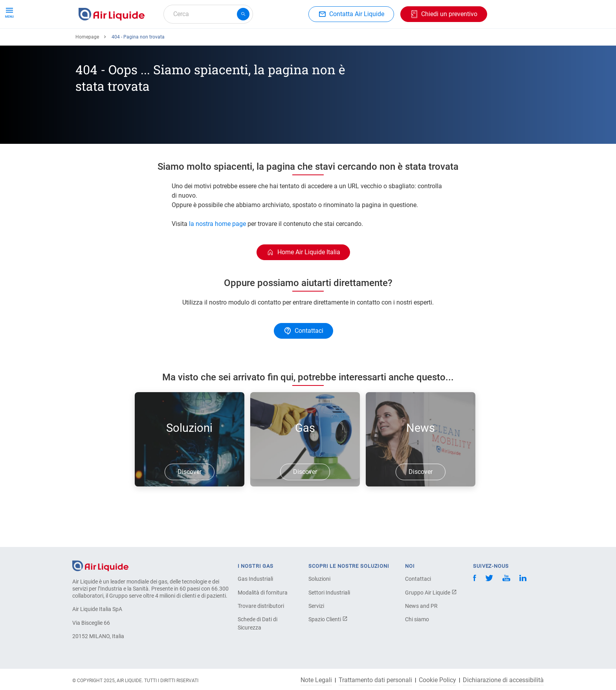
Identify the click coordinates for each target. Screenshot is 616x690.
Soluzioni (319, 579)
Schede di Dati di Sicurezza (258, 623)
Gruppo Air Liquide (431, 593)
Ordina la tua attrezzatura (175, 42)
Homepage (87, 66)
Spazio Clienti (328, 619)
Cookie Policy (437, 680)
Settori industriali (293, 42)
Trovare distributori (261, 606)
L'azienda (342, 42)
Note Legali (316, 680)
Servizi (316, 606)
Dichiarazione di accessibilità (503, 680)
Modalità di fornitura (263, 593)
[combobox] (208, 14)
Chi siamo (417, 619)
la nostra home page (217, 252)
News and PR (421, 606)
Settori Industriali (329, 593)
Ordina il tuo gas (104, 42)
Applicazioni (240, 42)
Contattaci (418, 579)
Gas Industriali (255, 579)
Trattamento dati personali (375, 680)
